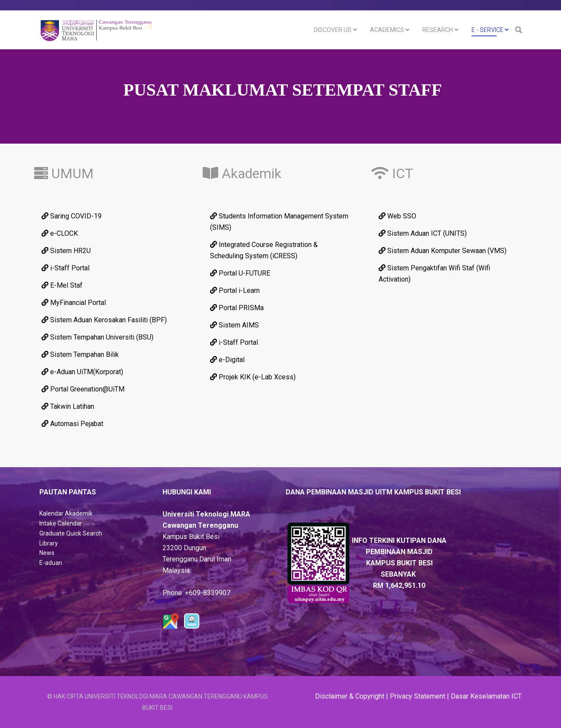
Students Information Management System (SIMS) (279, 222)
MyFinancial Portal (74, 303)
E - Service (488, 30)
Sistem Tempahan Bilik (80, 354)
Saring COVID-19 (72, 216)
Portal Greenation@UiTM (83, 389)
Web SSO (397, 216)
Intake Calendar (61, 523)
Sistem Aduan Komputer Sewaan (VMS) (443, 251)
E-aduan (51, 563)
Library (49, 543)
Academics (387, 30)
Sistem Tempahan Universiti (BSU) (97, 337)
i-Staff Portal (65, 268)
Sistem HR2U (66, 251)
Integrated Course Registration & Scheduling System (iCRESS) (264, 250)
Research (438, 30)
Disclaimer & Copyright (350, 696)
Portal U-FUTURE (240, 273)
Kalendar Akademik (66, 513)
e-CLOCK (60, 233)
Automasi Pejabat (72, 424)
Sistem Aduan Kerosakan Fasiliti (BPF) (104, 320)
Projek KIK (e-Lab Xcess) (253, 377)
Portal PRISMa (237, 308)
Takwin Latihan (68, 406)
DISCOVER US (333, 30)
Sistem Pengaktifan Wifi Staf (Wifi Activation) (434, 274)
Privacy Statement (418, 696)
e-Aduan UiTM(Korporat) (82, 372)
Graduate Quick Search (71, 533)
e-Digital (227, 360)
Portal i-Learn (235, 290)
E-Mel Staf (62, 285)
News (47, 553)
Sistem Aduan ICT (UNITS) (423, 233)
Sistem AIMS (234, 325)
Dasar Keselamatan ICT (486, 696)
